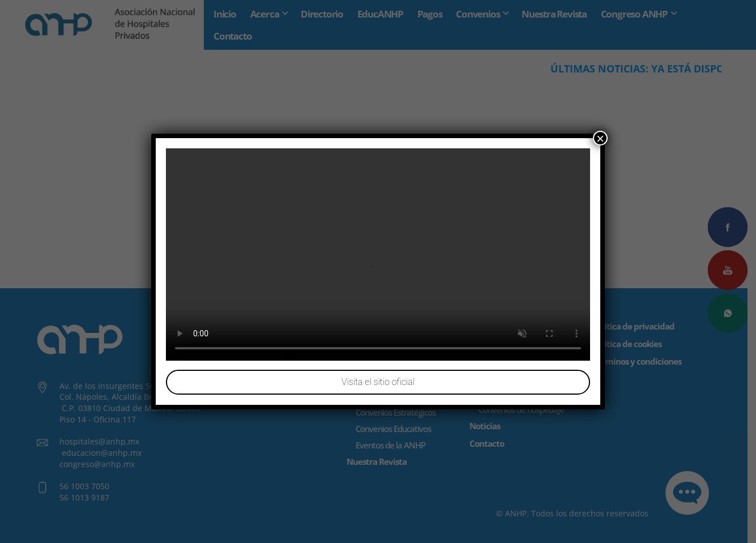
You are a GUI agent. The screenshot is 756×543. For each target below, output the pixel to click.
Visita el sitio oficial (378, 382)
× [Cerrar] (600, 138)
